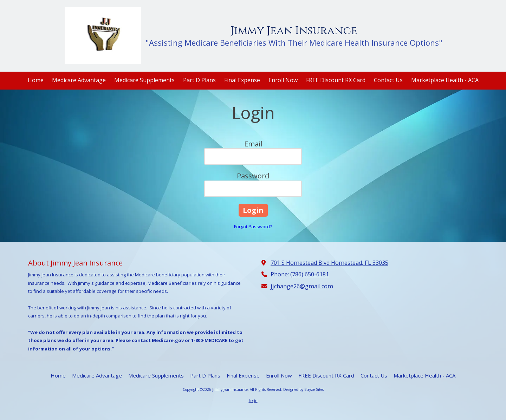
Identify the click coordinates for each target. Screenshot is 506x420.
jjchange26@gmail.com (302, 286)
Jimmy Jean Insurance (294, 31)
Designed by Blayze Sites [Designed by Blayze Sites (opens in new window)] (303, 389)
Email (253, 144)
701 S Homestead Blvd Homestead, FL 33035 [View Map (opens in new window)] (329, 263)
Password (253, 176)
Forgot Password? (253, 227)
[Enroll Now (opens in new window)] (283, 81)
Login (253, 401)
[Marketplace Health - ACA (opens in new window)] (445, 81)
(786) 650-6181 (310, 274)
